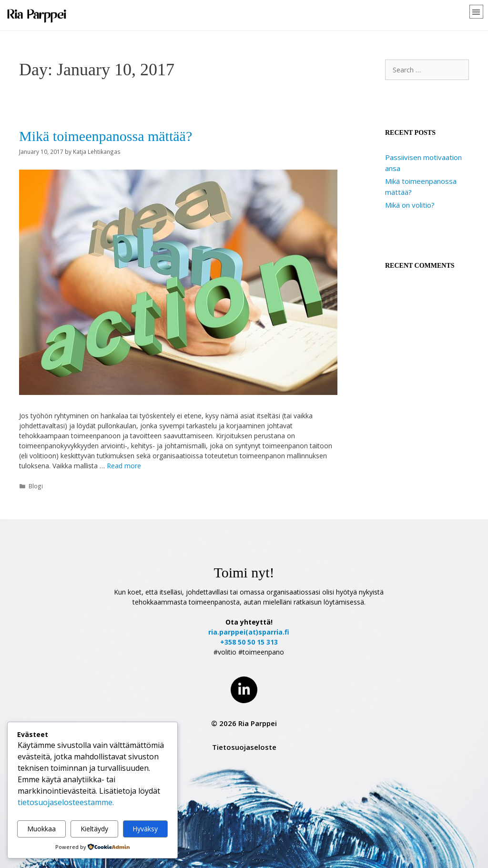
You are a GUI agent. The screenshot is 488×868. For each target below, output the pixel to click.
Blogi (36, 486)
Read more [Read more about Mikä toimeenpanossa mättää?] (124, 466)
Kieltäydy (94, 829)
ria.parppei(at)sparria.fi (249, 632)
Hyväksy (145, 829)
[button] (476, 12)
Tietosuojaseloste (244, 747)
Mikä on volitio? (410, 205)
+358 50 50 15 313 (249, 642)
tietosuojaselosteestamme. (66, 802)
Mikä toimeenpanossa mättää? (106, 136)
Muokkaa (41, 829)
